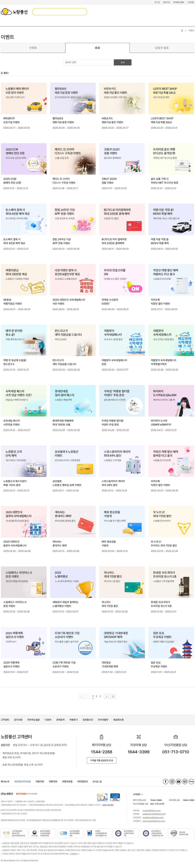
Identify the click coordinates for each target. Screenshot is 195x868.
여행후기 (74, 720)
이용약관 (40, 782)
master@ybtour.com (152, 811)
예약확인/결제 (179, 2)
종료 (97, 48)
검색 (123, 62)
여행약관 (53, 782)
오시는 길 (97, 782)
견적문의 (60, 720)
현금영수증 (119, 720)
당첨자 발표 (162, 48)
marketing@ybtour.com (153, 818)
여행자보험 (67, 782)
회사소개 (5, 782)
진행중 (33, 48)
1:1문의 (48, 720)
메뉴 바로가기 (0, 0)
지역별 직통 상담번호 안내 (102, 760)
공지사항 (18, 720)
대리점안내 (83, 782)
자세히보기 (74, 854)
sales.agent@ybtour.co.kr (154, 821)
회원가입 (166, 2)
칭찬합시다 (88, 720)
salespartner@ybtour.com (154, 814)
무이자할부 (103, 720)
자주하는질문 (34, 720)
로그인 (157, 2)
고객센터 (191, 2)
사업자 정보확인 (108, 805)
